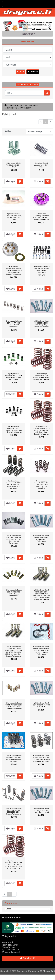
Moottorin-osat (32, 105)
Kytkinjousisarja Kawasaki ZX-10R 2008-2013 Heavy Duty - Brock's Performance (14, 429)
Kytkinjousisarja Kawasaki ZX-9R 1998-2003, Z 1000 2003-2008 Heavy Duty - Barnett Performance (41, 430)
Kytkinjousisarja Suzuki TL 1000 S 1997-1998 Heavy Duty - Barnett (41, 810)
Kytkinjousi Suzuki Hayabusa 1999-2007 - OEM (41, 165)
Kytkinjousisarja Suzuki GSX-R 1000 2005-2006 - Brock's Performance (14, 593)
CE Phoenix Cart (47, 971)
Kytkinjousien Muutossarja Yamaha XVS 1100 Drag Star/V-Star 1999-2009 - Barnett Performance (14, 270)
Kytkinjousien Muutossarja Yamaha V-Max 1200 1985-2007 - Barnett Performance (41, 217)
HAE (21, 72)
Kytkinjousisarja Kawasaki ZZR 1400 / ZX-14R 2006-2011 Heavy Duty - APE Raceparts (14, 485)
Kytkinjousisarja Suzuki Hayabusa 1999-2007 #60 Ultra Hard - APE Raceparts (14, 758)
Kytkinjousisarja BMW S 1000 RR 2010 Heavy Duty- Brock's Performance (41, 269)
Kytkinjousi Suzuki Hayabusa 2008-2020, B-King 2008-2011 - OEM (14, 217)
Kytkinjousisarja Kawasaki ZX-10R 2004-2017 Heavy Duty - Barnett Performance (41, 377)
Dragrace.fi (22, 971)
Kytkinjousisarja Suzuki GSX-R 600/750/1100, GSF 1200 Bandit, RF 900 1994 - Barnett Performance (41, 650)
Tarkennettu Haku (27, 85)
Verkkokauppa (16, 105)
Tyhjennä (33, 72)
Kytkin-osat (12, 108)
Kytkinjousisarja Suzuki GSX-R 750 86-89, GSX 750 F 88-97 (41, 705)
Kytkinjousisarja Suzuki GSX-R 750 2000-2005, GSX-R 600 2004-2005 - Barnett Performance (14, 706)
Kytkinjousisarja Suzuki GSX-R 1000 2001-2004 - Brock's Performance (41, 538)
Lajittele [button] (8, 131)
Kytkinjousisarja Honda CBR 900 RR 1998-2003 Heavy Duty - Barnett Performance (41, 324)
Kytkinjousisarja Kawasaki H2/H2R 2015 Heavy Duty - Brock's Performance (14, 377)
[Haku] (25, 93)
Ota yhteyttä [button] (28, 958)
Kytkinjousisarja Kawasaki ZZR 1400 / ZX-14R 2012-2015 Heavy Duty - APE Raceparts (41, 485)
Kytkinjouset (26, 108)
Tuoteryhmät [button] (27, 34)
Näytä (11, 182)
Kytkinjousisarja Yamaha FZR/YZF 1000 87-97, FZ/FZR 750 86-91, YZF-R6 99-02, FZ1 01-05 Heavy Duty (14, 865)
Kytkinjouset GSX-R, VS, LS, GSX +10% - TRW (14, 165)
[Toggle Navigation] (6, 4)
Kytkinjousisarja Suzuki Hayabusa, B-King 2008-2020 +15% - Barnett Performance (14, 811)
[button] (6, 26)
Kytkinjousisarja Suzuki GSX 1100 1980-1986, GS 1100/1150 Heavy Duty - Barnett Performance (14, 539)
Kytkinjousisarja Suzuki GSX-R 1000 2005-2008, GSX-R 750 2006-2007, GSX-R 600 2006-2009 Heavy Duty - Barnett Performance (41, 595)
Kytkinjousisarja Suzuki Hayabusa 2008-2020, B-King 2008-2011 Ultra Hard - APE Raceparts (41, 758)
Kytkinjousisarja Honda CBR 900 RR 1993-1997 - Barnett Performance (14, 324)
